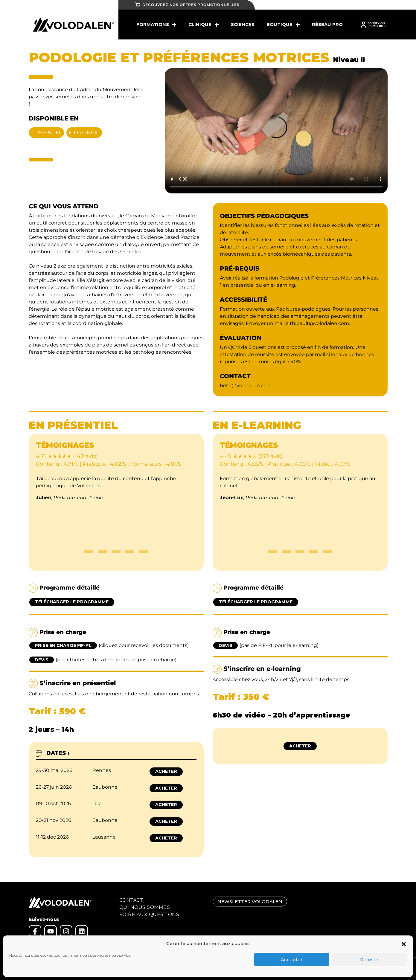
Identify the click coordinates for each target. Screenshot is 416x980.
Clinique (204, 25)
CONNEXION (376, 23)
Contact (131, 900)
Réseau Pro (327, 24)
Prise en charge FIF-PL (63, 645)
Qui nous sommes (145, 907)
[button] (404, 944)
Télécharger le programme (72, 602)
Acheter (166, 771)
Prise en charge (57, 633)
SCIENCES (243, 24)
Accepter (292, 960)
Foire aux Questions (149, 914)
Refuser (369, 960)
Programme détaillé (64, 588)
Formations (156, 25)
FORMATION (377, 26)
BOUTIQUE (283, 25)
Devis (42, 660)
